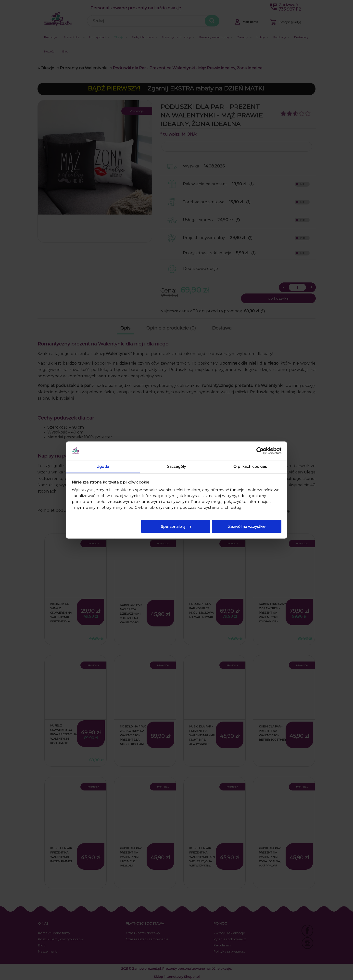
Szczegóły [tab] (177, 466)
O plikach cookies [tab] (250, 466)
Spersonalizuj (176, 526)
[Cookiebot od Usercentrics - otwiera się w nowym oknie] (260, 451)
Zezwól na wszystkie (247, 526)
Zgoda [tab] (103, 466)
